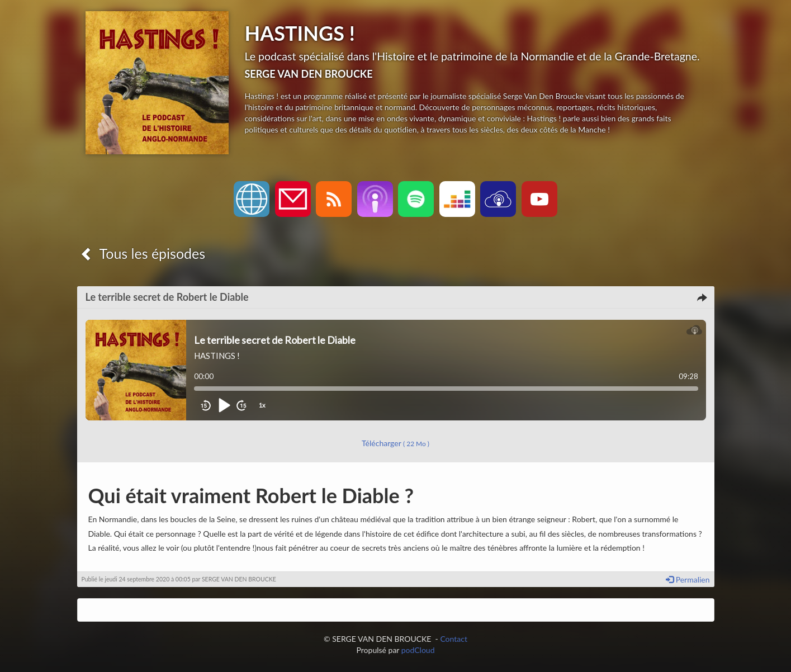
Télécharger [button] (396, 443)
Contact (454, 639)
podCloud (418, 650)
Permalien (688, 579)
